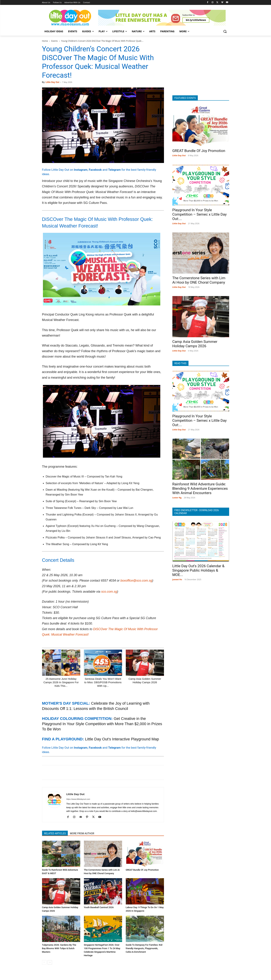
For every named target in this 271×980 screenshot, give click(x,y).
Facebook (95, 170)
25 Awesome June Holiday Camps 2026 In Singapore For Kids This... (61, 682)
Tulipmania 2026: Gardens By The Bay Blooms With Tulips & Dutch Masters (59, 948)
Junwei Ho (177, 579)
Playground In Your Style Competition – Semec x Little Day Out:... (200, 214)
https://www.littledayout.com (78, 799)
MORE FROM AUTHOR (82, 833)
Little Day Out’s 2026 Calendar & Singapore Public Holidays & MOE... (198, 570)
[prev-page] (44, 962)
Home (45, 41)
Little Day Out (52, 82)
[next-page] (50, 962)
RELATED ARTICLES (55, 833)
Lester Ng (177, 498)
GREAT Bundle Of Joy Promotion (142, 870)
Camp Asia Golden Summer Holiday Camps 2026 (195, 344)
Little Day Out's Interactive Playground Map (122, 739)
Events (55, 41)
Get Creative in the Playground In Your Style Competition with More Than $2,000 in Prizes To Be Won (102, 724)
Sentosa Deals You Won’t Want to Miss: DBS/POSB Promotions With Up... (103, 682)
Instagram (81, 170)
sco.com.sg (109, 592)
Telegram (114, 170)
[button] (225, 31)
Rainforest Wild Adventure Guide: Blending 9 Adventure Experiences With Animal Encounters (200, 489)
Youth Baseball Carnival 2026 (99, 907)
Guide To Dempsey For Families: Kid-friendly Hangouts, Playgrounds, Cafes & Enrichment (144, 948)
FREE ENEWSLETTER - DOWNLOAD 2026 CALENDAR (197, 512)
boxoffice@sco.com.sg (136, 581)
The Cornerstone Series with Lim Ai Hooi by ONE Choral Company (199, 280)
